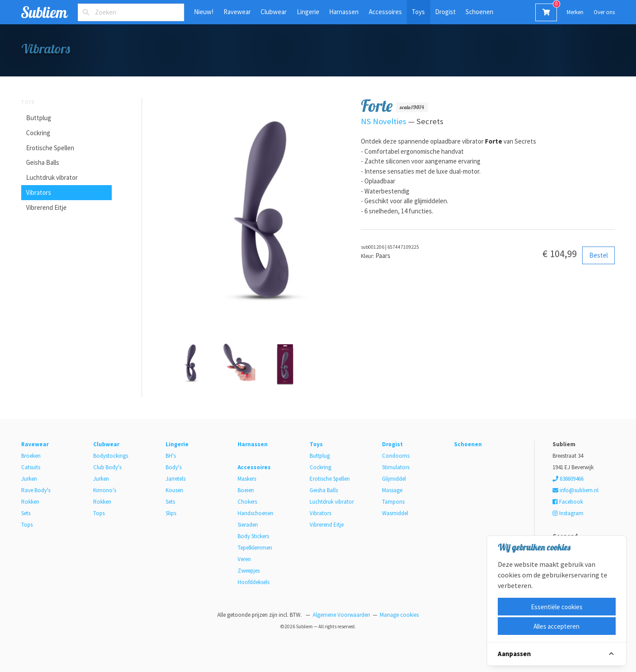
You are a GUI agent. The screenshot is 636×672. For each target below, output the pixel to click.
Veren (244, 559)
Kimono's (105, 490)
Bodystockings (111, 456)
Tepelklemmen (255, 548)
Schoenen (479, 12)
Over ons (604, 12)
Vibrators (39, 192)
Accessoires (385, 12)
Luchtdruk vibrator (52, 177)
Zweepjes (249, 571)
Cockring (38, 133)
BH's (171, 456)
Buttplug (39, 118)
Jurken (29, 479)
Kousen (174, 490)
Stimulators (396, 467)
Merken (575, 12)
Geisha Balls (43, 162)
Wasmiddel (395, 513)
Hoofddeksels (254, 582)
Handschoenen (256, 513)
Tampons (393, 502)
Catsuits (31, 467)
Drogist (445, 12)
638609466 (568, 479)
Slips (171, 513)
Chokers (247, 502)
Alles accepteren (556, 626)
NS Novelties (384, 121)
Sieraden (248, 525)
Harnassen (344, 12)
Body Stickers (253, 536)
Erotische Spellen (50, 148)
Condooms (396, 456)
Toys (418, 12)
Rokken (30, 502)
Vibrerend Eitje (46, 207)
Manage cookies (399, 615)
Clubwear (274, 12)
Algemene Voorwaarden (341, 615)
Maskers (247, 479)
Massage (392, 490)
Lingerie (308, 12)
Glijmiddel (394, 479)
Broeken (31, 456)
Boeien (246, 490)
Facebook (568, 502)
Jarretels (176, 479)
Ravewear (237, 12)
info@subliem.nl (575, 490)
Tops (27, 525)
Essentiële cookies (557, 607)
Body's (174, 467)
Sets (26, 513)
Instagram (568, 513)
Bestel (598, 255)
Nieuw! (204, 12)
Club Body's (107, 467)
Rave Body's (36, 490)
